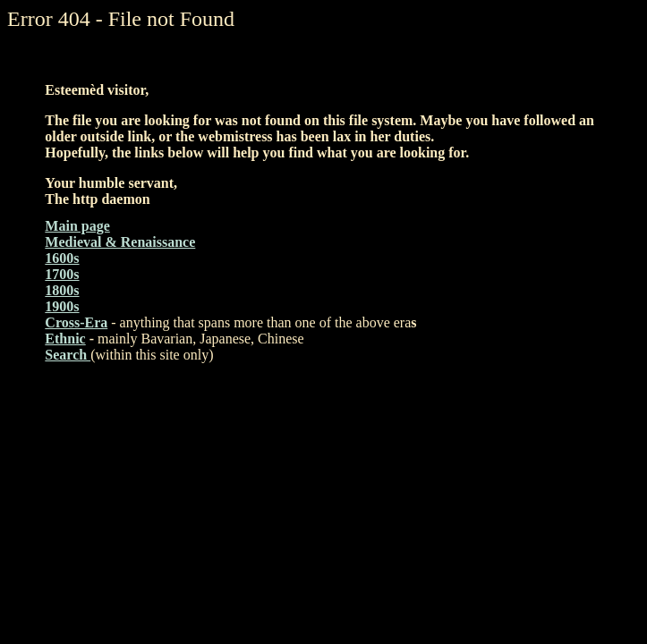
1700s (62, 274)
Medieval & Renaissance (120, 242)
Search (68, 355)
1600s (62, 258)
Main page (77, 226)
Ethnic (65, 339)
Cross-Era (76, 322)
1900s (62, 306)
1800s (62, 290)
